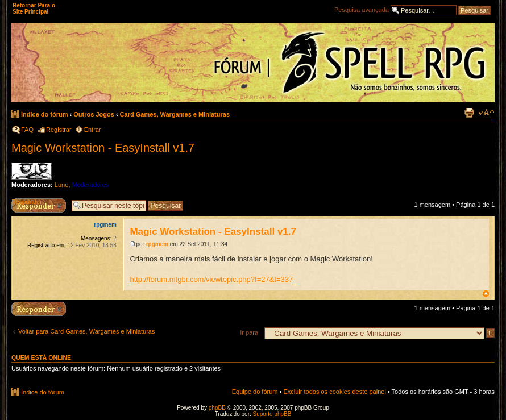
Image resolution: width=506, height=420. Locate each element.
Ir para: (250, 332)
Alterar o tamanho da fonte (486, 113)
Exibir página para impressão (469, 113)
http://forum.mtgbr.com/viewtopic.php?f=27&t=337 (211, 279)
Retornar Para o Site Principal (34, 9)
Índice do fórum (45, 114)
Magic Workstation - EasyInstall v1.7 (103, 148)
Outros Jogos (94, 114)
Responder (27, 202)
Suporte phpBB (272, 414)
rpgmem (157, 244)
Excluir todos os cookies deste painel (334, 392)
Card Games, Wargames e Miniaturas (175, 114)
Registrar (59, 130)
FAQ (27, 130)
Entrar (93, 130)
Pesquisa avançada (362, 10)
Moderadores (90, 185)
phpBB (217, 408)
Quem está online (41, 357)
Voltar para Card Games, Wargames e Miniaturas (86, 331)
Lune (61, 185)
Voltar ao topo (486, 294)
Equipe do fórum (255, 392)
